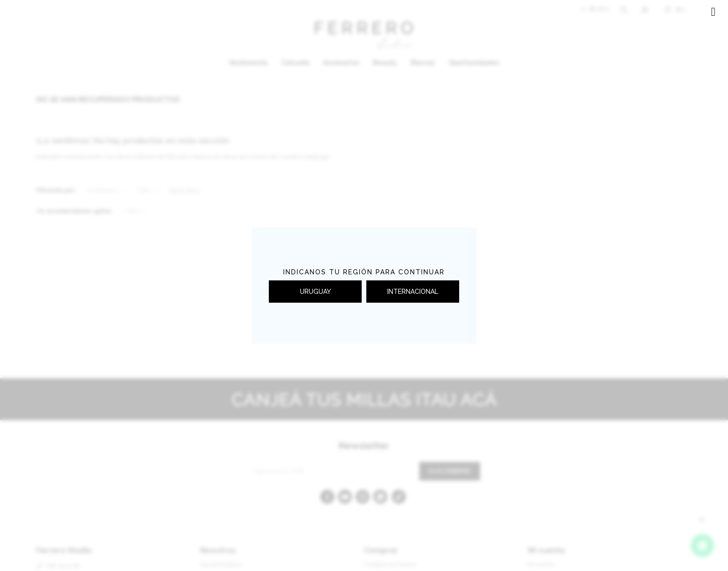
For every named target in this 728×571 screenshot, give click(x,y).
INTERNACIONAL (413, 292)
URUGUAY (315, 292)
